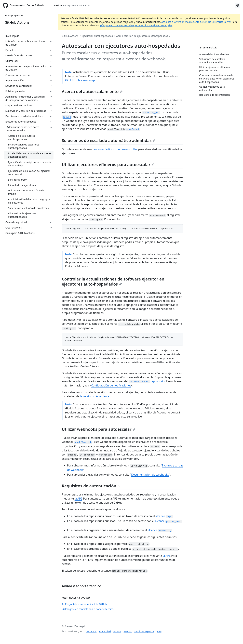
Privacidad (105, 631)
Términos (91, 631)
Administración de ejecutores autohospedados (142, 36)
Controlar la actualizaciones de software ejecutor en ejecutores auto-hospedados (113, 281)
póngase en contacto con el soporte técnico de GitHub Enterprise (136, 25)
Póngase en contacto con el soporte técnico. (88, 609)
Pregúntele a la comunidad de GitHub (84, 604)
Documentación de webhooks (150, 475)
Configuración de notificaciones (111, 385)
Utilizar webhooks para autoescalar (99, 429)
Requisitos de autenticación (91, 486)
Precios (128, 631)
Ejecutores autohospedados (97, 36)
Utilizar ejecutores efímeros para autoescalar (108, 164)
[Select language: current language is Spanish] (238, 5)
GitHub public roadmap (80, 80)
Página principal (14, 16)
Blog (160, 631)
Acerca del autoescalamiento (92, 91)
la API (78, 499)
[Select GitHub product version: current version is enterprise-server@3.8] (71, 5)
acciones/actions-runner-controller (115, 149)
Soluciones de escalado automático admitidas (109, 140)
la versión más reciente (95, 396)
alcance (164, 516)
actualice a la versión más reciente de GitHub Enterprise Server (196, 22)
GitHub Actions (17, 22)
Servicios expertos (144, 631)
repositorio (147, 381)
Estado (117, 631)
